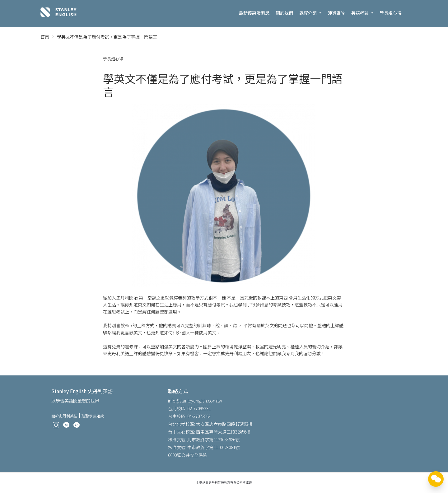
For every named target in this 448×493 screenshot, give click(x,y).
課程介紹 (308, 13)
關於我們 (284, 13)
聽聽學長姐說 (93, 416)
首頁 (45, 37)
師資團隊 (336, 13)
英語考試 (360, 13)
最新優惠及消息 (254, 13)
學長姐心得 (390, 13)
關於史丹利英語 (64, 416)
